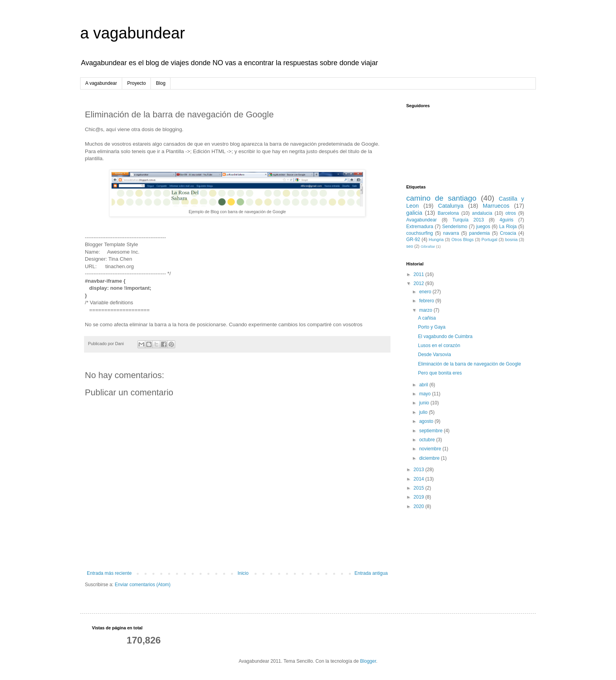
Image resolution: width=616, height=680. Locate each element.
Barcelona (448, 213)
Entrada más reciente (109, 573)
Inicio (243, 573)
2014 (420, 479)
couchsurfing (420, 233)
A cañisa (427, 318)
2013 (420, 470)
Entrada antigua (371, 573)
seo (410, 246)
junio (425, 403)
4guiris (506, 220)
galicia (414, 213)
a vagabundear (133, 33)
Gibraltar (428, 246)
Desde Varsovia (434, 355)
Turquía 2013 (468, 220)
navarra (451, 233)
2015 (420, 488)
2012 (420, 283)
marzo (426, 310)
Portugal (489, 239)
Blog (161, 83)
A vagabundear (101, 83)
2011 (420, 274)
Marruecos (496, 206)
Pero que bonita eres (440, 373)
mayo (426, 394)
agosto (427, 421)
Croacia (508, 233)
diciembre (430, 458)
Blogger (368, 661)
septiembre (432, 431)
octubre (428, 440)
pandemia (479, 233)
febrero (427, 301)
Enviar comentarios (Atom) (143, 585)
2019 (420, 497)
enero (426, 292)
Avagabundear (422, 220)
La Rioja (508, 227)
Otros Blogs (463, 239)
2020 (420, 506)
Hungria (436, 239)
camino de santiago (441, 198)
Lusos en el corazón (439, 345)
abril (424, 385)
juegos (483, 227)
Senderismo (455, 227)
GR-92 (413, 239)
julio (424, 412)
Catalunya (451, 206)
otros (511, 213)
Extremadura (420, 227)
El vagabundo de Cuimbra (445, 336)
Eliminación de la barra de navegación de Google (469, 364)
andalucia (482, 213)
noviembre (431, 449)
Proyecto (137, 83)
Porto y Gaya (432, 327)
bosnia (511, 239)
